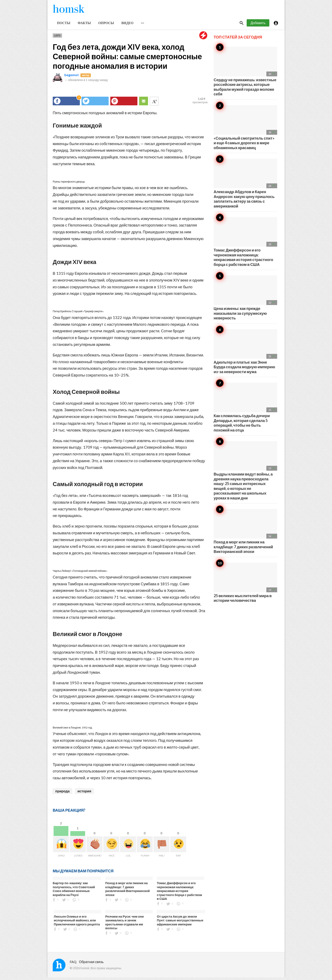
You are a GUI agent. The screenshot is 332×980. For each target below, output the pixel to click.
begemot (72, 77)
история (84, 793)
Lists (57, 38)
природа (62, 793)
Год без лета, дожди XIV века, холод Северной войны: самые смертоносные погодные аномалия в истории (127, 59)
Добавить (258, 25)
